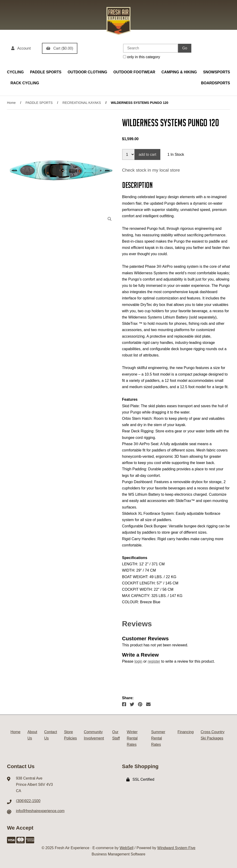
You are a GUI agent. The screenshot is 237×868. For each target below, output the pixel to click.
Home (11, 103)
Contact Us (51, 735)
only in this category (142, 57)
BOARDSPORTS (216, 83)
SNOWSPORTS (216, 72)
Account (21, 48)
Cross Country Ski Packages (213, 735)
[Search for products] (151, 48)
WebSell (126, 848)
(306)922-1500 (28, 801)
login (138, 661)
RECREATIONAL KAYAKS (82, 103)
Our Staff (116, 735)
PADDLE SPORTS (46, 72)
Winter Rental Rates (132, 738)
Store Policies (70, 735)
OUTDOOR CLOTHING (87, 72)
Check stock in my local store (151, 170)
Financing (186, 732)
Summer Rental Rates (158, 738)
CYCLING (15, 72)
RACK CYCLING (25, 83)
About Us (32, 735)
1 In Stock (176, 154)
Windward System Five (176, 848)
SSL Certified (140, 779)
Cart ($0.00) (60, 48)
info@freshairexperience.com (40, 811)
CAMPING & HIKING (179, 72)
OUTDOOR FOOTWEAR (134, 72)
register (154, 661)
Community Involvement (94, 735)
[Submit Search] (185, 48)
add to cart (148, 154)
